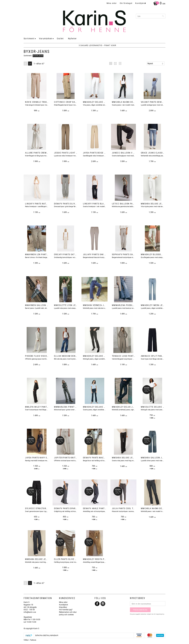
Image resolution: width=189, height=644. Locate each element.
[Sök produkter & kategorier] (151, 16)
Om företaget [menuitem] (126, 3)
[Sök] (163, 16)
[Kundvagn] (159, 3)
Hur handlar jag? (66, 609)
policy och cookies (66, 614)
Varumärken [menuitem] (46, 38)
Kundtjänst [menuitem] (141, 3)
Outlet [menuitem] (60, 38)
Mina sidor (63, 602)
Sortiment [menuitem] (29, 38)
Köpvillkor (63, 607)
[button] (111, 63)
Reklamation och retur (68, 612)
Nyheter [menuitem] (72, 38)
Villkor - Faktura (30, 640)
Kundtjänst (63, 605)
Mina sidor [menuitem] (112, 3)
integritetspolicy (160, 614)
